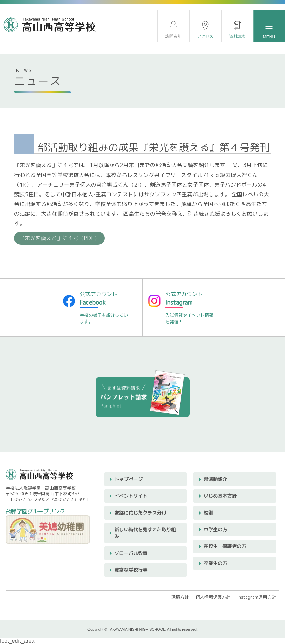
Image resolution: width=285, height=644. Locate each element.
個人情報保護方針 (213, 597)
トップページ (129, 479)
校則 (208, 513)
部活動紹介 (215, 479)
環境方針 (180, 597)
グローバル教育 (131, 553)
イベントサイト (131, 496)
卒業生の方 (215, 563)
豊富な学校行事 (131, 570)
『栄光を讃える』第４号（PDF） (59, 238)
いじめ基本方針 (220, 496)
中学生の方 (215, 529)
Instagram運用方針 (257, 597)
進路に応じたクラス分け (140, 513)
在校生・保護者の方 (225, 546)
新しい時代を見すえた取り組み (145, 533)
